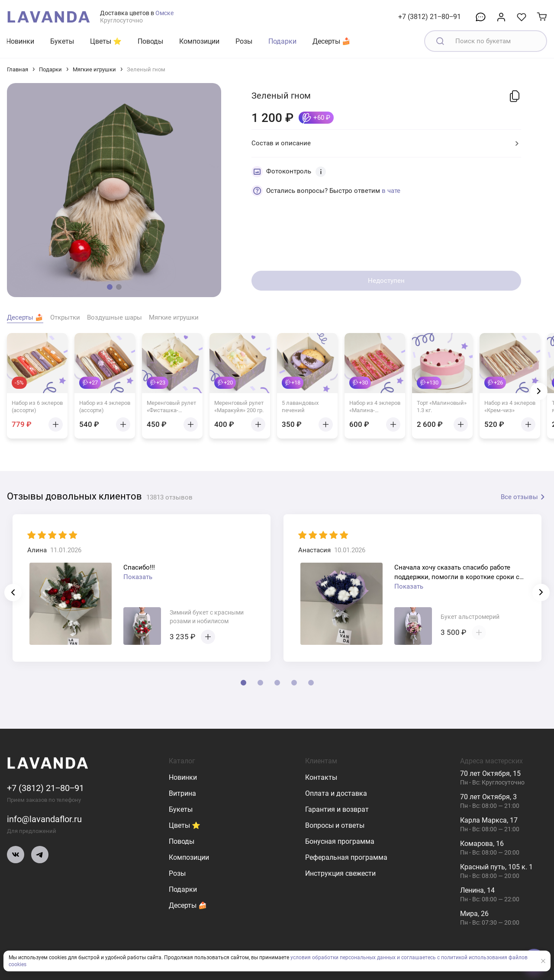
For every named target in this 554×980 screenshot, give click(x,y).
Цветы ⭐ (106, 41)
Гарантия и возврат (337, 809)
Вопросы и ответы (335, 825)
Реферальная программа (346, 857)
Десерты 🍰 (332, 41)
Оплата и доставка (336, 793)
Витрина (182, 793)
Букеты (62, 41)
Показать (138, 577)
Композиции (199, 41)
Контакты (321, 777)
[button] (110, 287)
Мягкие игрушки (94, 69)
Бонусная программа (340, 841)
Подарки (282, 41)
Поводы (150, 41)
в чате (391, 191)
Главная (18, 69)
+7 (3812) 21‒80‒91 (430, 17)
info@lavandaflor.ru (44, 819)
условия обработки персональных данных (343, 958)
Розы (244, 41)
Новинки (20, 41)
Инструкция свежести (340, 873)
